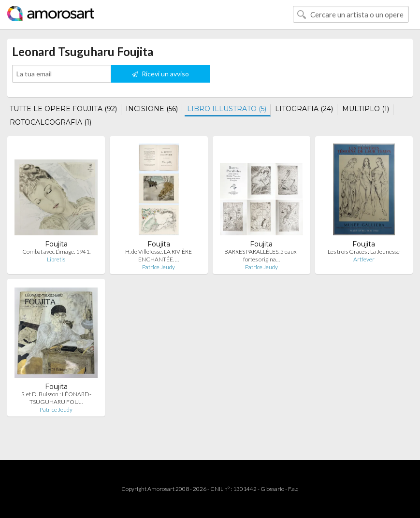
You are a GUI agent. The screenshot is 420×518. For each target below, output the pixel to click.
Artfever (364, 259)
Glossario (272, 489)
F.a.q (293, 489)
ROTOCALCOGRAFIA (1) (51, 122)
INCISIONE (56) (152, 109)
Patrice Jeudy (159, 267)
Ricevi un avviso (160, 74)
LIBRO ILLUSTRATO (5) (227, 109)
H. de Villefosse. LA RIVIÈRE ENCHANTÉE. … (159, 255)
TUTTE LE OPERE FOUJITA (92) (63, 109)
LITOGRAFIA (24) (304, 109)
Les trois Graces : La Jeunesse (364, 252)
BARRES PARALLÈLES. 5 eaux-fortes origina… (261, 255)
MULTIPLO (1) (366, 109)
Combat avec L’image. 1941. (56, 252)
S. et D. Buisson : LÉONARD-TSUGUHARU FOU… (56, 398)
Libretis (56, 259)
